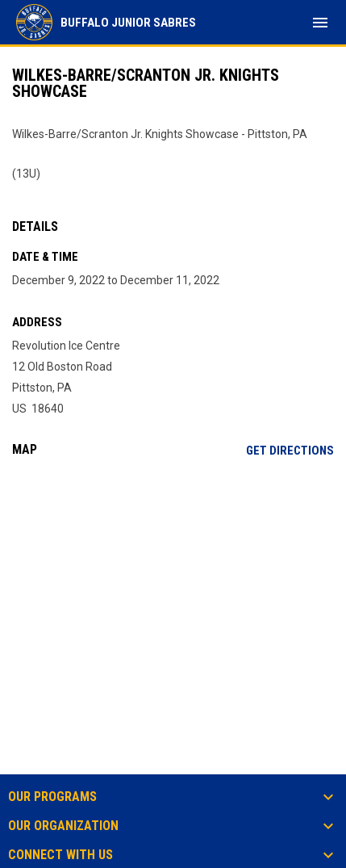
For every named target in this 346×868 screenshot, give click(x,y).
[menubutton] (320, 23)
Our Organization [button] (63, 826)
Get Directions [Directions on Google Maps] (290, 451)
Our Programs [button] (52, 797)
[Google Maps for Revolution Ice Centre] (173, 593)
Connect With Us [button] (60, 855)
